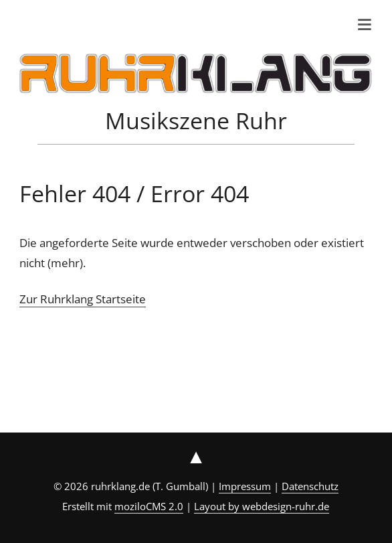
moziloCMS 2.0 (149, 506)
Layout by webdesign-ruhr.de (262, 506)
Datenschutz (310, 486)
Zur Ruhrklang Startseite (83, 299)
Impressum (245, 486)
